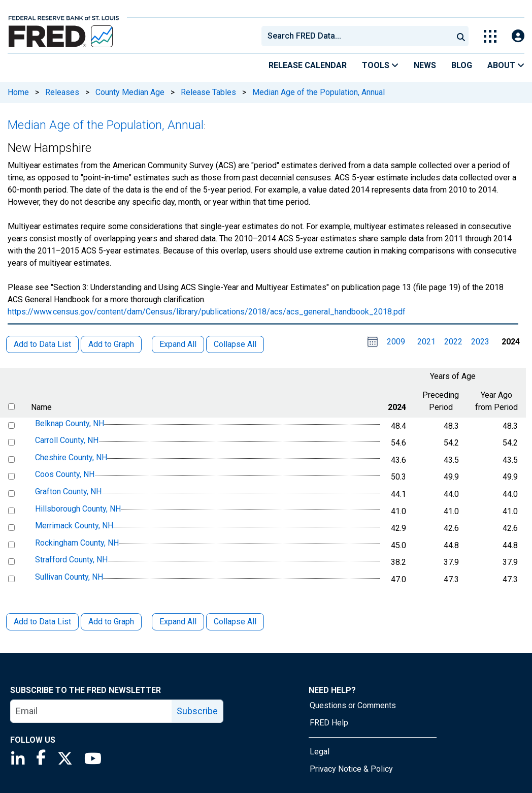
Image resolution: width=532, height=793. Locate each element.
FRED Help (329, 723)
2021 (426, 342)
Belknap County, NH (70, 423)
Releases (62, 92)
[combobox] (356, 36)
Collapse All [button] (235, 344)
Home (18, 92)
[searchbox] (359, 36)
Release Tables (208, 92)
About (506, 65)
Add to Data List (42, 622)
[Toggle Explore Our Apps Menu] (490, 36)
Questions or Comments (353, 705)
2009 (396, 342)
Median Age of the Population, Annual (319, 92)
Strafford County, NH (71, 560)
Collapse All (235, 622)
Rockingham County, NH (77, 543)
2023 (480, 342)
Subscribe (197, 711)
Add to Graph (111, 622)
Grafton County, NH (68, 491)
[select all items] (11, 407)
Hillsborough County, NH (78, 509)
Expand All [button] (178, 344)
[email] (91, 711)
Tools (380, 65)
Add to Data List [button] (42, 344)
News (425, 65)
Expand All (178, 622)
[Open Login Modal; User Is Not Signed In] (518, 36)
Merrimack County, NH (74, 526)
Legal (320, 752)
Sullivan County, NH (69, 577)
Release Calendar (308, 65)
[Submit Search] (461, 36)
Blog (462, 65)
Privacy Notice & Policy (351, 769)
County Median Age (130, 92)
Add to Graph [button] (111, 344)
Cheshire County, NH (71, 457)
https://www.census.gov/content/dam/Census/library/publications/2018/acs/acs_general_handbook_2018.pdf (207, 312)
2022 (453, 342)
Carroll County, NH (67, 440)
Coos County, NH (65, 475)
